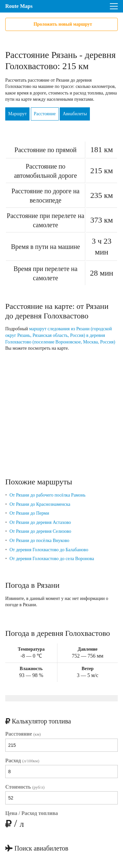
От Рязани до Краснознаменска (40, 504)
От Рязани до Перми (29, 513)
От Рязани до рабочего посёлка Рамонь (48, 495)
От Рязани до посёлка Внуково (39, 541)
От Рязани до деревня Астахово (40, 522)
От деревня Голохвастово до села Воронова (52, 559)
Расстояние (45, 114)
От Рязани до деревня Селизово (40, 531)
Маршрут (17, 114)
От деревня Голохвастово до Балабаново (49, 550)
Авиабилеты (75, 114)
